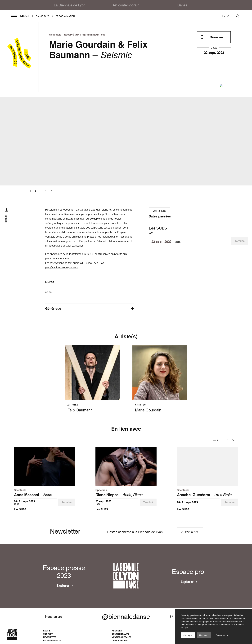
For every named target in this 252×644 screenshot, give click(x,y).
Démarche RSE (120, 640)
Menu (20, 16)
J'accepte (188, 635)
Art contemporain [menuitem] (126, 5)
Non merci (204, 635)
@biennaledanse (126, 617)
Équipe (47, 631)
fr (226, 16)
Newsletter (50, 637)
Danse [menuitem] (182, 5)
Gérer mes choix (223, 635)
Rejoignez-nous (52, 640)
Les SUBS (158, 228)
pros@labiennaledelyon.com (62, 267)
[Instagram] (172, 617)
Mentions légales (122, 637)
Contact (48, 634)
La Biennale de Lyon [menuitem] (70, 5)
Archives (117, 631)
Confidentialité (120, 634)
